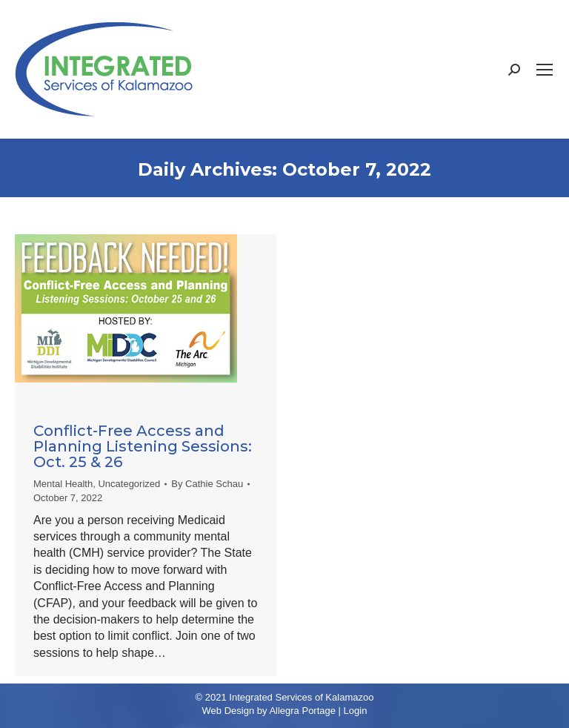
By (207, 484)
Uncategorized (129, 484)
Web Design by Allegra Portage (269, 711)
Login (356, 711)
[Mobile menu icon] (545, 70)
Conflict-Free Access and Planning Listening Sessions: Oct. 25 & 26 (143, 446)
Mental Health (63, 484)
